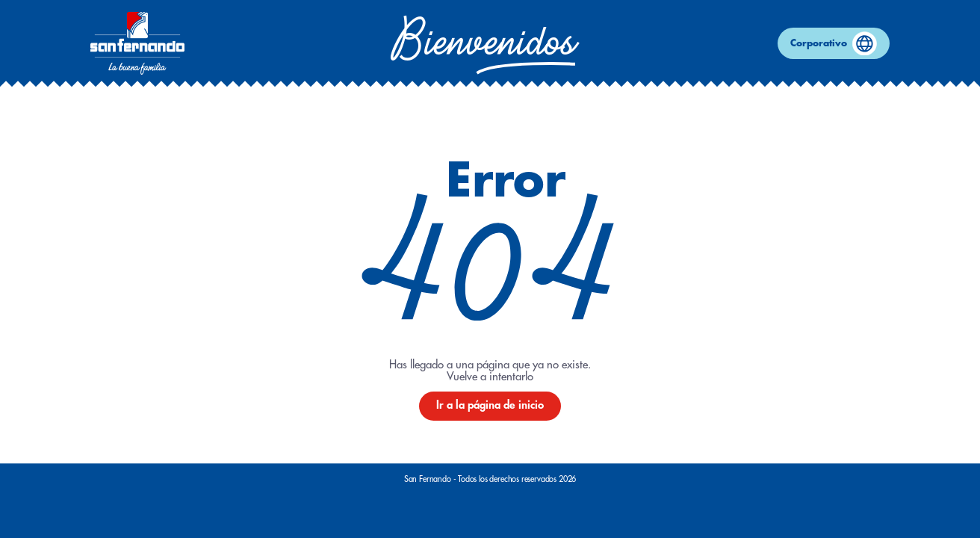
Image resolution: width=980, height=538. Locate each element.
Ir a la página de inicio (490, 405)
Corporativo (834, 44)
